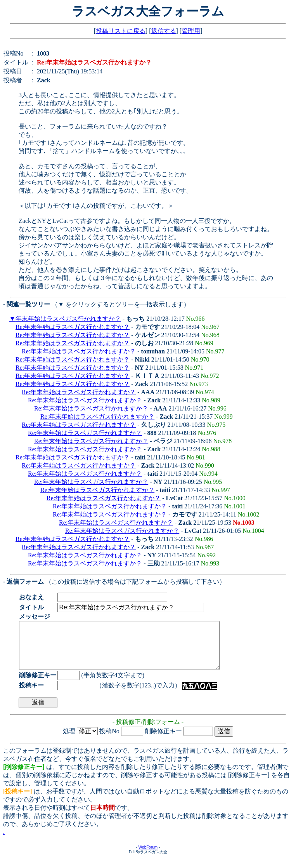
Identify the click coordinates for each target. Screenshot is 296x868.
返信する (164, 31)
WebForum (148, 857)
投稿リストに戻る (121, 31)
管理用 (191, 31)
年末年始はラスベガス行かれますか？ (68, 319)
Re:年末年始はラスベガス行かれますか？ (73, 327)
